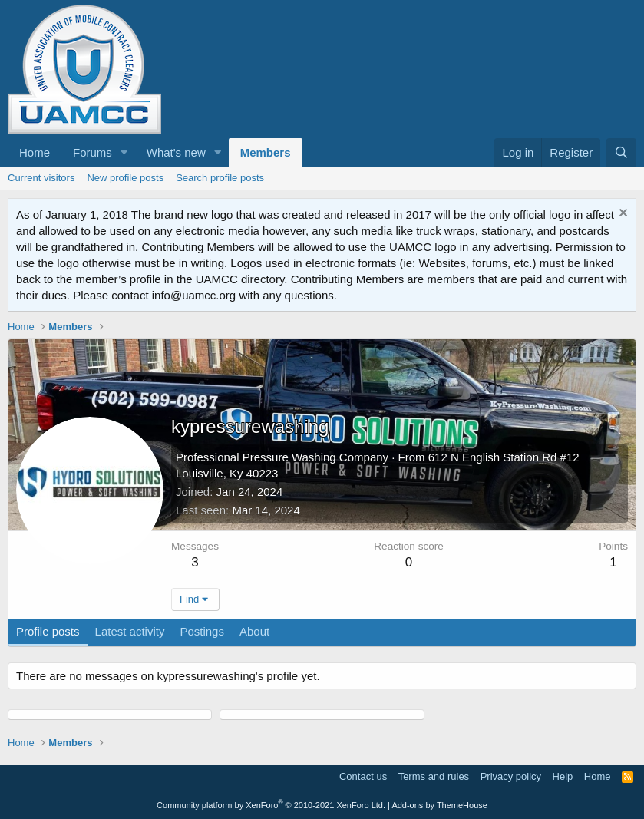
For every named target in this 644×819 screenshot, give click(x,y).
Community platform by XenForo (271, 805)
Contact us (363, 776)
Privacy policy (511, 776)
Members (266, 152)
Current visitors (41, 178)
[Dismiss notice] (621, 215)
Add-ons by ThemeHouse (439, 805)
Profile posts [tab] (48, 631)
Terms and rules (434, 776)
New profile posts (125, 178)
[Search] (621, 152)
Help (563, 776)
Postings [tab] (202, 631)
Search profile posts (220, 178)
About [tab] (254, 631)
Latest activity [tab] (130, 631)
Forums (92, 152)
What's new (176, 152)
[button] (124, 152)
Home (35, 152)
